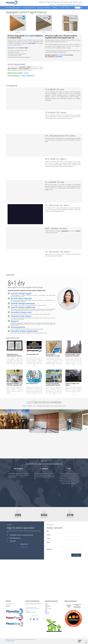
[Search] (77, 8)
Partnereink (75, 2)
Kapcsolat (80, 2)
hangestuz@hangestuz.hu (74, 5)
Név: (48, 531)
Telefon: (49, 535)
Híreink (59, 2)
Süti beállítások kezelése (10, 641)
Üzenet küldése (76, 555)
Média (71, 2)
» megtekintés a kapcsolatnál (31, 612)
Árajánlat (67, 8)
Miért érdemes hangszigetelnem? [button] (14, 8)
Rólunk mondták (64, 2)
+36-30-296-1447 (61, 5)
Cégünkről (49, 2)
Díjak (69, 2)
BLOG (45, 2)
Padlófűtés (55, 8)
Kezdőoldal (41, 2)
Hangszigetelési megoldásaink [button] (44, 8)
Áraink (63, 8)
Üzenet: (49, 542)
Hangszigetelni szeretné (13, 48)
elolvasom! (26, 73)
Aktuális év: (49, 549)
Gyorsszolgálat (54, 2)
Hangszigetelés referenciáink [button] (29, 8)
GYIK (59, 8)
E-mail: (48, 539)
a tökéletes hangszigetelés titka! (28, 76)
